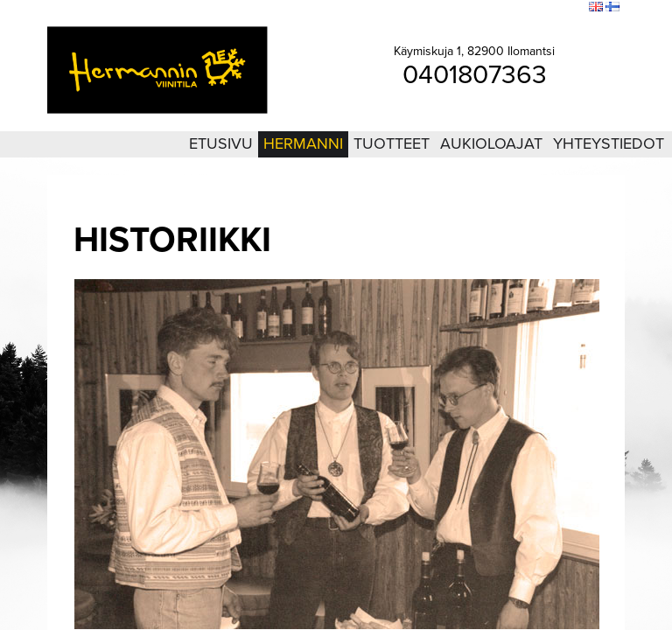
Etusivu (221, 143)
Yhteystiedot (609, 143)
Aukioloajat (491, 143)
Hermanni (303, 143)
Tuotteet (392, 143)
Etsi (571, 8)
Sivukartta (531, 8)
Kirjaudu (479, 8)
